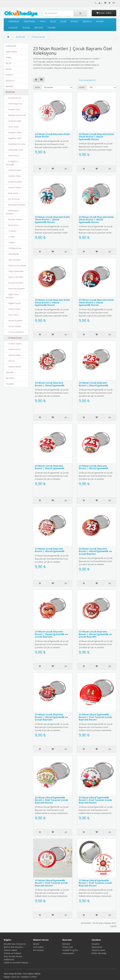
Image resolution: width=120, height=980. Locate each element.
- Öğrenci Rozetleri (15, 277)
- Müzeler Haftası (14, 219)
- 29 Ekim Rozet (13, 349)
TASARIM (51, 28)
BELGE (53, 21)
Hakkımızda (9, 960)
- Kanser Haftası (13, 188)
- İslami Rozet (12, 156)
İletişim (36, 944)
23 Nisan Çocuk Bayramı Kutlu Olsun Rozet (52, 135)
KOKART (75, 21)
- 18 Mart (10, 243)
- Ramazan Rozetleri (15, 289)
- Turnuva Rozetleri (15, 332)
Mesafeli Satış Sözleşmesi (15, 944)
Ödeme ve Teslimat (12, 953)
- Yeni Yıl (10, 361)
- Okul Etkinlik (12, 254)
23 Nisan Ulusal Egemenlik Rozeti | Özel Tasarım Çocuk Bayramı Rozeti (95, 717)
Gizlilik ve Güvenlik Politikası (16, 963)
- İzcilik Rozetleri (14, 170)
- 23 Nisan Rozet (14, 338)
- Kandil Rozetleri (14, 182)
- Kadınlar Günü (13, 176)
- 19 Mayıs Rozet (14, 248)
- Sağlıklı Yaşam (13, 303)
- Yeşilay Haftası (13, 367)
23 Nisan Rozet (38, 37)
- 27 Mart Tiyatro (14, 344)
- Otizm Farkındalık (15, 271)
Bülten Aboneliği (99, 953)
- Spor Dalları (12, 315)
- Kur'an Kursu (13, 199)
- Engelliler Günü (14, 138)
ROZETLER (13, 28)
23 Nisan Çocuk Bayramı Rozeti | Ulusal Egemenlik (50, 384)
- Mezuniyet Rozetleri (16, 205)
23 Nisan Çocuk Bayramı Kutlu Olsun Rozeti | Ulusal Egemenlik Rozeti (96, 137)
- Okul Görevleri (13, 260)
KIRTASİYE (39, 28)
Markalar (66, 944)
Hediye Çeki (68, 947)
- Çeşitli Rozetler (14, 121)
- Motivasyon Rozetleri (12, 212)
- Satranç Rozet (13, 309)
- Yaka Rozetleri (13, 355)
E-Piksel (33, 977)
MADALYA (87, 21)
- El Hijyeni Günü (14, 133)
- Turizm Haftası (13, 326)
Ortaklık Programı (70, 950)
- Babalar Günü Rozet (16, 115)
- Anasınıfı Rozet (14, 98)
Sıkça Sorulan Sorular (13, 956)
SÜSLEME (26, 28)
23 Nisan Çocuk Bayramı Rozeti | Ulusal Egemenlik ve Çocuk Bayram (95, 551)
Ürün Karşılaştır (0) (87, 80)
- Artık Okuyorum (14, 104)
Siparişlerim (97, 947)
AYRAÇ (43, 21)
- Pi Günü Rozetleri (15, 283)
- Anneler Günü (13, 109)
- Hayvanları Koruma (15, 144)
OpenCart (15, 977)
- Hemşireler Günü (15, 150)
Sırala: (37, 87)
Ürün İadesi (38, 947)
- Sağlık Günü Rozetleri (12, 296)
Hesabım (96, 944)
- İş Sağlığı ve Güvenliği (12, 163)
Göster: (82, 87)
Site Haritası (38, 950)
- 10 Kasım (11, 231)
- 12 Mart (10, 237)
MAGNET (100, 21)
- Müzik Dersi (12, 225)
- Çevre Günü (12, 127)
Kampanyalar (68, 953)
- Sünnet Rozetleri (14, 321)
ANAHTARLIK (29, 21)
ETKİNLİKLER (14, 21)
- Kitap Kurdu (12, 193)
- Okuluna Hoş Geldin (16, 266)
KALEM (63, 21)
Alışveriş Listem (99, 950)
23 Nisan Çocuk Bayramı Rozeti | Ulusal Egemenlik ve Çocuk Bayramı (51, 634)
